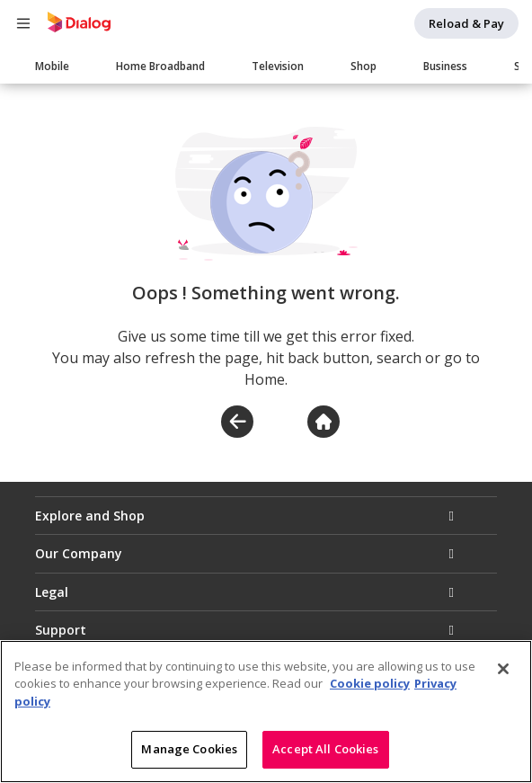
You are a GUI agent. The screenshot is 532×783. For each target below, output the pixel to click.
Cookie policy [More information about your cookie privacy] (370, 685)
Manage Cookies (189, 751)
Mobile (52, 66)
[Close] (503, 670)
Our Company (79, 553)
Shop (364, 66)
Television (278, 66)
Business (445, 66)
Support (61, 630)
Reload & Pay (466, 23)
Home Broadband (160, 66)
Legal (52, 592)
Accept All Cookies (325, 751)
